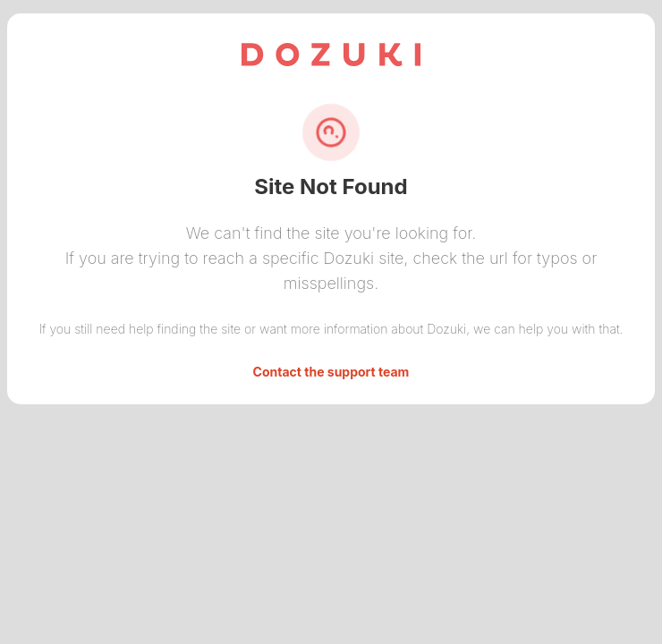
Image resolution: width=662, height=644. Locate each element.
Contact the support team (331, 372)
